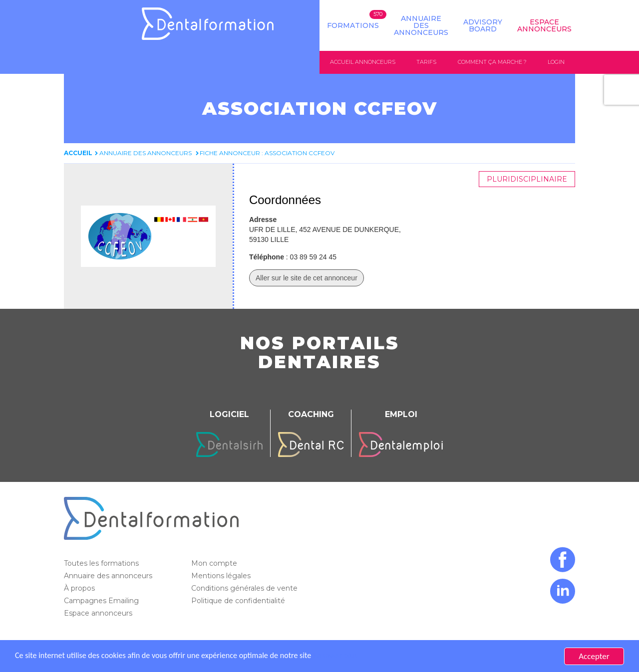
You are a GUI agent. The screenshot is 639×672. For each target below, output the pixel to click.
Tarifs (426, 62)
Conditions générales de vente (245, 588)
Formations (353, 25)
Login (556, 62)
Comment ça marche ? (492, 62)
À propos (80, 588)
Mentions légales (222, 576)
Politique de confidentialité (239, 601)
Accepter (594, 656)
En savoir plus (352, 656)
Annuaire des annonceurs (421, 25)
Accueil (78, 153)
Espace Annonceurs (544, 25)
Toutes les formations (102, 563)
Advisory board (483, 25)
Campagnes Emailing (102, 601)
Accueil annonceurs (363, 62)
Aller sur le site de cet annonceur (307, 278)
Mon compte (215, 563)
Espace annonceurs (99, 613)
